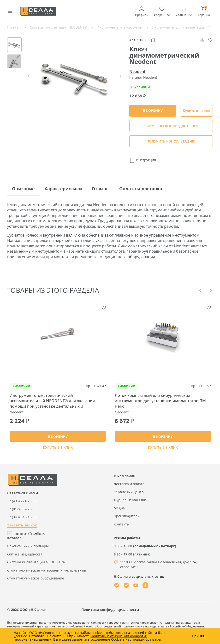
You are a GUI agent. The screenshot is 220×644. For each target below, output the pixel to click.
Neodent (137, 72)
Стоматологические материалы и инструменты (47, 576)
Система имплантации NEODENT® (36, 568)
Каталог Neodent (143, 77)
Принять (199, 636)
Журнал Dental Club (130, 506)
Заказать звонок (22, 531)
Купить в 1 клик (196, 110)
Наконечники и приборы (28, 552)
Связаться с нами (23, 498)
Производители (127, 522)
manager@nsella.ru (30, 539)
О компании (125, 481)
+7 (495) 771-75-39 (22, 507)
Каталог (14, 544)
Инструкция (143, 160)
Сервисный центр (129, 498)
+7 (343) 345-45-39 (22, 523)
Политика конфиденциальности (110, 615)
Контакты (122, 530)
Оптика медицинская (25, 560)
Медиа (119, 514)
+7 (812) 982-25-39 (22, 515)
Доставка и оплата (129, 490)
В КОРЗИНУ (58, 439)
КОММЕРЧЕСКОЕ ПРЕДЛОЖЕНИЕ (171, 126)
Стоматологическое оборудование (36, 584)
